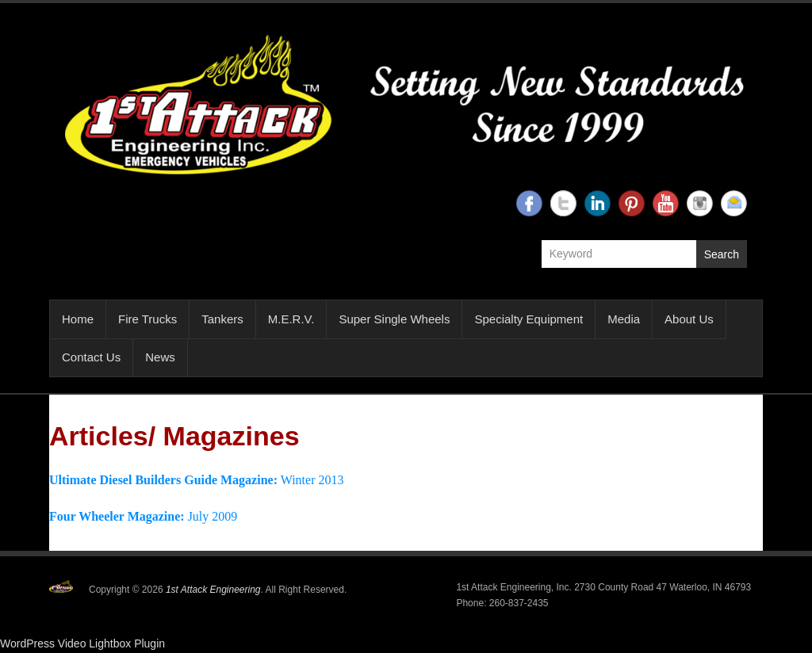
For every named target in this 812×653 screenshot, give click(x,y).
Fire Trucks (147, 319)
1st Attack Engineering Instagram (700, 203)
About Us (689, 319)
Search (722, 254)
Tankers (222, 319)
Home (78, 319)
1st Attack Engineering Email (734, 203)
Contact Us (91, 357)
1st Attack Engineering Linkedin (598, 203)
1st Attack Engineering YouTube (666, 203)
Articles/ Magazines (174, 436)
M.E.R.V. (291, 319)
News (160, 357)
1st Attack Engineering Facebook (529, 203)
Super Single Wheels (394, 319)
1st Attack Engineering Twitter (563, 203)
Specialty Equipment (529, 319)
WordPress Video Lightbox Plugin (82, 643)
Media (624, 319)
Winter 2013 (196, 480)
